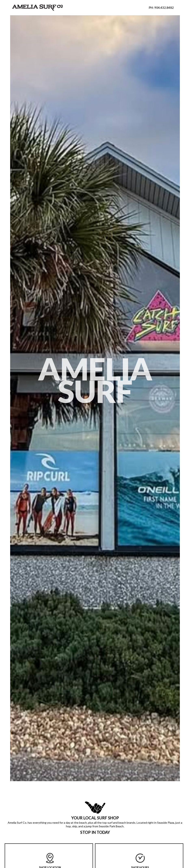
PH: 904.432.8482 (161, 8)
